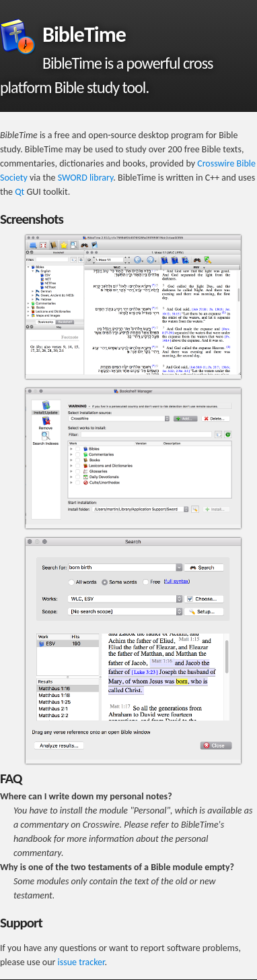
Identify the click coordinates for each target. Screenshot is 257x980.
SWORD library (86, 178)
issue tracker (81, 962)
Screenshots (32, 219)
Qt (20, 192)
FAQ (11, 778)
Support (21, 923)
